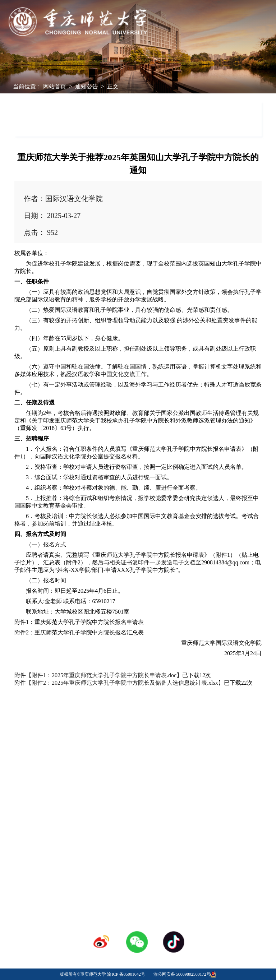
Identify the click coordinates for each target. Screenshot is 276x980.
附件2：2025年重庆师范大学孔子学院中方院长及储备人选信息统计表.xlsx (125, 683)
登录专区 (138, 840)
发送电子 (172, 562)
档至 (195, 562)
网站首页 (55, 86)
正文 (113, 86)
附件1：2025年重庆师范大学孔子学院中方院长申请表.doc (104, 675)
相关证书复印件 (129, 562)
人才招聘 (138, 829)
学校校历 (85, 829)
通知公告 (87, 86)
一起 (155, 562)
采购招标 (191, 829)
